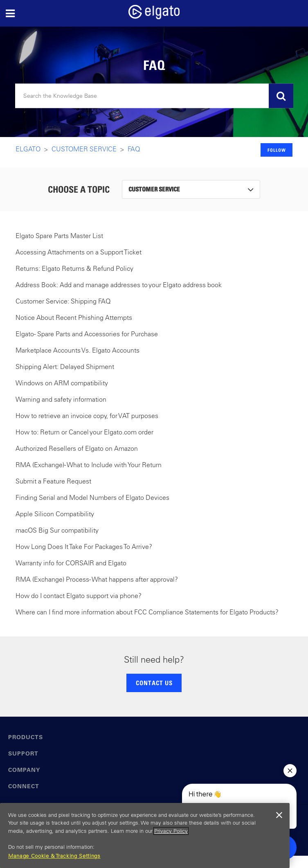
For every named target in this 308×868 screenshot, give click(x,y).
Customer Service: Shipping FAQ (63, 301)
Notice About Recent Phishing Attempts (74, 317)
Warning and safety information (61, 399)
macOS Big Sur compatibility (57, 530)
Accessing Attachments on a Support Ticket (79, 252)
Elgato (28, 149)
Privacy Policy (171, 831)
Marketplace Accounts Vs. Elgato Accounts (78, 350)
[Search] (154, 96)
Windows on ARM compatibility (62, 383)
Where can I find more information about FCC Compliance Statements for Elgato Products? (147, 612)
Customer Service (84, 149)
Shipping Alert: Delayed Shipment (65, 367)
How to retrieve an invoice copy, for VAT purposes (87, 416)
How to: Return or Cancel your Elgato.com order (84, 432)
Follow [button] (277, 150)
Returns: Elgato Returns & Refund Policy (74, 268)
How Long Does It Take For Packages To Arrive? (84, 546)
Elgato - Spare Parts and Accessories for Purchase (87, 334)
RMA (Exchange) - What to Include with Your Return (89, 465)
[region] (145, 835)
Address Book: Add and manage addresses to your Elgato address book (119, 285)
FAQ (134, 149)
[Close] (279, 815)
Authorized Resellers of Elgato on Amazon (77, 448)
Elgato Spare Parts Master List (59, 236)
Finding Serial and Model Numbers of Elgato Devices (92, 497)
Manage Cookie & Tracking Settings (54, 856)
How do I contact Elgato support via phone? (79, 596)
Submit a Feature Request (53, 481)
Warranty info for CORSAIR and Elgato (71, 563)
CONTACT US (154, 683)
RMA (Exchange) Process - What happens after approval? (97, 579)
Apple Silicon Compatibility (55, 514)
